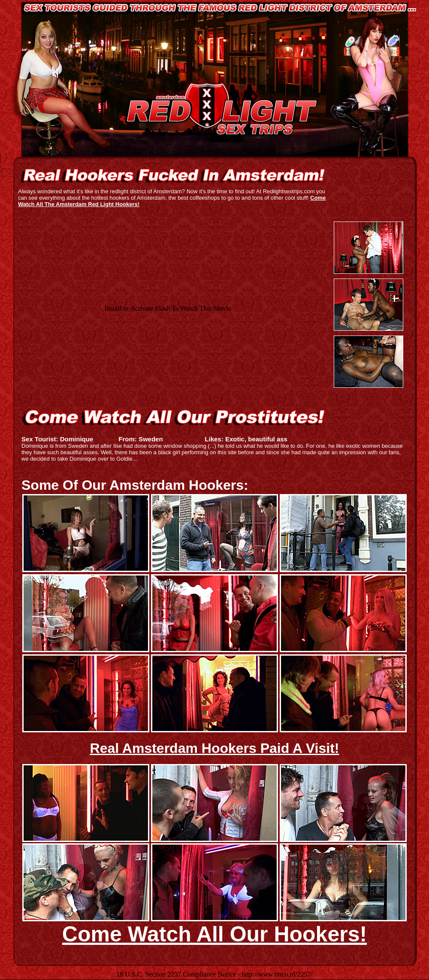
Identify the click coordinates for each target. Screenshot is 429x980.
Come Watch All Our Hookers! (214, 934)
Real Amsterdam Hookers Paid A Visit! (215, 748)
